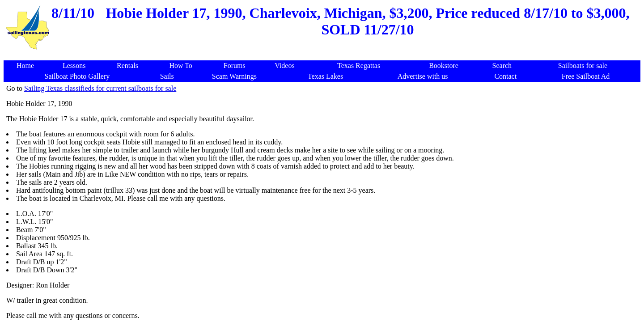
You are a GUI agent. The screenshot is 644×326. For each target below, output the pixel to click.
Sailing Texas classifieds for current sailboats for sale (100, 88)
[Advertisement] (324, 56)
